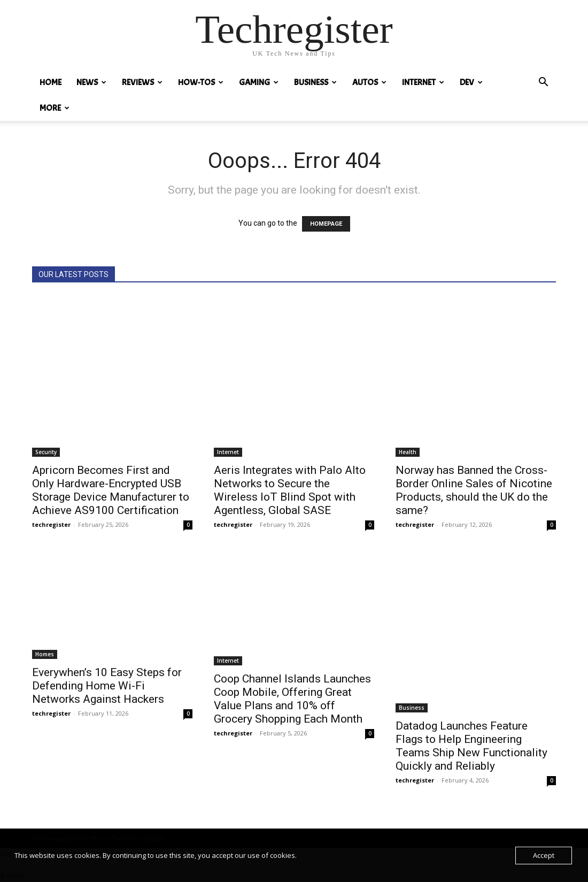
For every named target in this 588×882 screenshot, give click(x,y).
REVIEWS (142, 82)
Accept (544, 855)
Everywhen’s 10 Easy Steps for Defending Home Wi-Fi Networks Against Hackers (107, 686)
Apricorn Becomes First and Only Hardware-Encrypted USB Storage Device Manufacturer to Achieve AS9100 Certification (111, 490)
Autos (369, 82)
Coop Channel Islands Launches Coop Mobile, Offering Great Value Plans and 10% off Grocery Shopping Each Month (292, 699)
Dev (471, 82)
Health (408, 452)
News (91, 82)
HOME (51, 82)
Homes (45, 654)
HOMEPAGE (326, 224)
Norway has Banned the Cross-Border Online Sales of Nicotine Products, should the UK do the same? (474, 490)
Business (315, 82)
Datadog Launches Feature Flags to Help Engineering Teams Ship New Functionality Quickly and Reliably (471, 746)
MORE (55, 108)
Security (46, 452)
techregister (51, 524)
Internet (423, 82)
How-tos (201, 82)
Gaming (259, 82)
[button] (543, 83)
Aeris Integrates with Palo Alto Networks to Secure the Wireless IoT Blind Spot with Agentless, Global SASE (290, 490)
